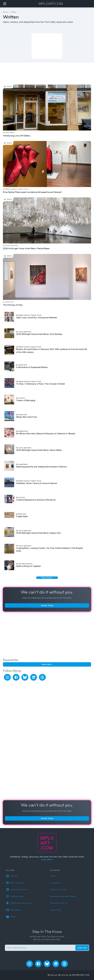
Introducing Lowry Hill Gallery (19, 86)
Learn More (47, 860)
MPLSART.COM (51, 4)
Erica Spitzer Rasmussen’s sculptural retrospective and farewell (38, 143)
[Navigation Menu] (5, 4)
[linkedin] (34, 677)
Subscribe (82, 948)
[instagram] (7, 677)
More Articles (47, 578)
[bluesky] (25, 677)
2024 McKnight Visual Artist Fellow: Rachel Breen (30, 199)
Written (14, 12)
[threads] (42, 677)
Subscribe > (47, 664)
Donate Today (47, 605)
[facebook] (16, 677)
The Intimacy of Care (14, 256)
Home (5, 12)
